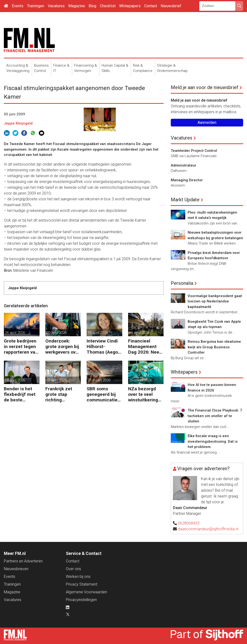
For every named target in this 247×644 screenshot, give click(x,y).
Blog (92, 6)
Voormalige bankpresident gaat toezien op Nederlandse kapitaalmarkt (215, 301)
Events (18, 6)
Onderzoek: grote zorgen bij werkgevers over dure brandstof (63, 346)
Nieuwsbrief (171, 6)
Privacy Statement (82, 584)
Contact (151, 6)
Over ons (73, 569)
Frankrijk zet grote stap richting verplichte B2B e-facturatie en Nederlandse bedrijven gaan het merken (62, 394)
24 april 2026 (15, 333)
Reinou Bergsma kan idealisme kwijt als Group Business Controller (214, 347)
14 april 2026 (15, 380)
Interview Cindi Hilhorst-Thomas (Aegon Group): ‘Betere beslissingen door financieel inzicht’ (104, 346)
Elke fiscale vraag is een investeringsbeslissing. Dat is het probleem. (213, 441)
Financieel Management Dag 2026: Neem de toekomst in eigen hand (146, 346)
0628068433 (189, 523)
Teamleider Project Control (194, 151)
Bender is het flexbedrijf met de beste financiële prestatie (20, 394)
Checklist (108, 6)
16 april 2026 (98, 333)
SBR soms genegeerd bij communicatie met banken (102, 394)
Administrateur (184, 165)
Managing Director (187, 180)
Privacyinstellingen (81, 600)
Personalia (182, 283)
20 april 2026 (56, 333)
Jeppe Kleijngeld (18, 123)
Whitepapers (130, 6)
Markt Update (185, 200)
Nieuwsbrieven (16, 569)
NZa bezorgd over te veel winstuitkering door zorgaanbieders (145, 394)
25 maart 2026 (99, 380)
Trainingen (36, 6)
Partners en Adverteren (23, 561)
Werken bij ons (78, 577)
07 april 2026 (56, 380)
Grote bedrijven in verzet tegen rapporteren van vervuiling (21, 346)
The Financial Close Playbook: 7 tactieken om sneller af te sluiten (215, 416)
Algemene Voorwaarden (86, 592)
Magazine (77, 6)
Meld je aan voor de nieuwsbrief (205, 87)
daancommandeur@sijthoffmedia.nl (208, 529)
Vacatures (56, 6)
